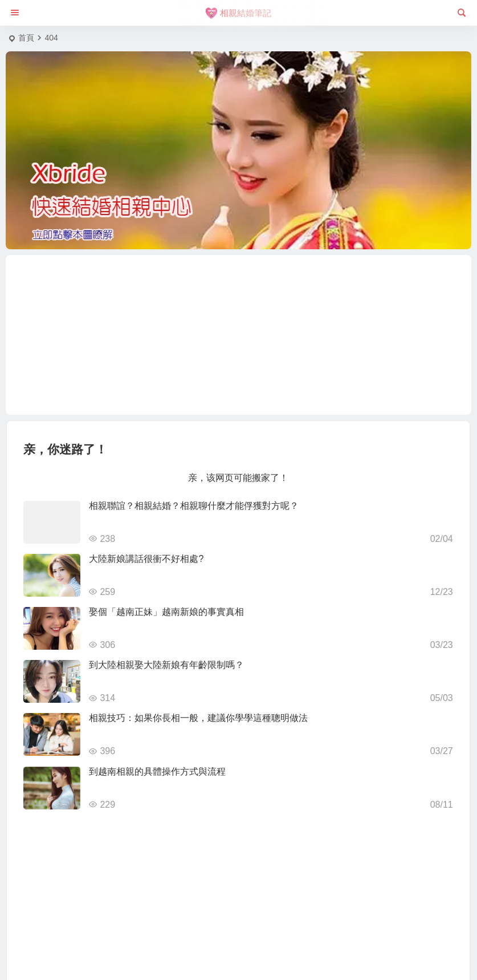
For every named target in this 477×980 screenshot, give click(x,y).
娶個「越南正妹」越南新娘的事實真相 (166, 612)
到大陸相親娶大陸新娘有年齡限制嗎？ (166, 665)
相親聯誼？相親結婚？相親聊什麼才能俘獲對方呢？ (194, 506)
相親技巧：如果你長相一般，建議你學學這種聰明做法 (198, 718)
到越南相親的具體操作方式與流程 (157, 772)
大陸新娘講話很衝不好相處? (146, 559)
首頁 (26, 38)
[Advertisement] (239, 335)
